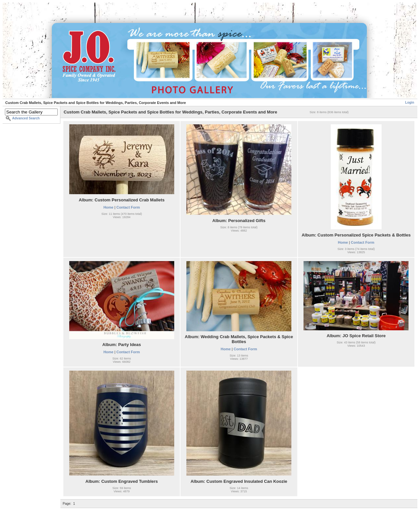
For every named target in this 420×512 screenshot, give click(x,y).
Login (410, 102)
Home (108, 207)
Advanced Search (26, 118)
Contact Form (128, 207)
